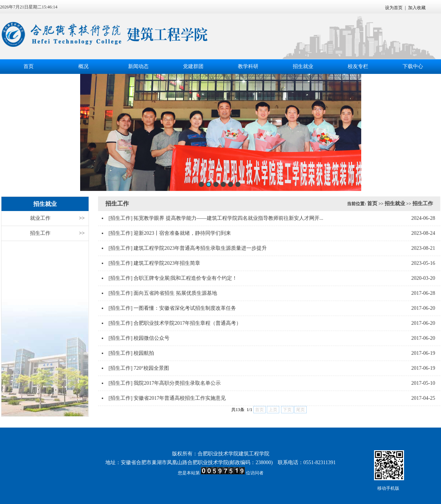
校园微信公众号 (152, 338)
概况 (83, 66)
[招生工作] (121, 218)
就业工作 (57, 218)
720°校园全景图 (151, 368)
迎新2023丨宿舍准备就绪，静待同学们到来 (182, 233)
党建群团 (193, 66)
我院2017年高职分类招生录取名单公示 (177, 383)
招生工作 (57, 233)
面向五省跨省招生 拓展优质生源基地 (175, 293)
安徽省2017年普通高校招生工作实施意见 (180, 398)
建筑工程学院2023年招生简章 (167, 263)
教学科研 (248, 66)
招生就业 (303, 66)
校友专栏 (358, 66)
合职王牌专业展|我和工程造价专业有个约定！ (185, 278)
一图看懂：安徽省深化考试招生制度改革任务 (185, 308)
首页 (29, 66)
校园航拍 (144, 353)
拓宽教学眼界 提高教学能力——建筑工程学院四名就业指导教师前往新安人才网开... (228, 218)
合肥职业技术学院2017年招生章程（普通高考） (187, 323)
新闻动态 (138, 66)
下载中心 (413, 66)
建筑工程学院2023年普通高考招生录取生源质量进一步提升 (200, 248)
